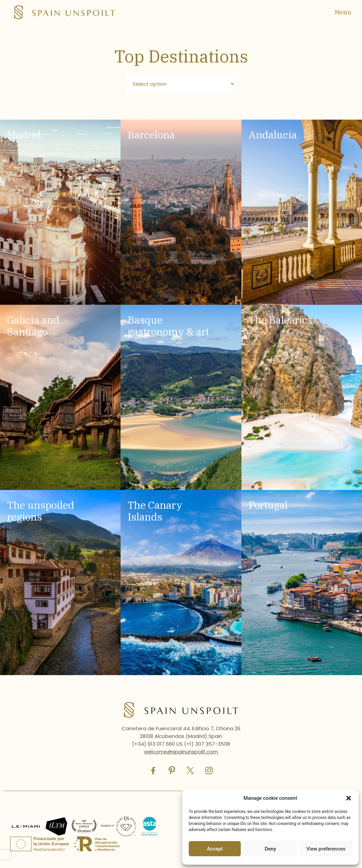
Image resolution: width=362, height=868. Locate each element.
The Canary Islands (155, 511)
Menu (343, 12)
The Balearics (281, 320)
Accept (215, 849)
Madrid (24, 135)
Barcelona (151, 135)
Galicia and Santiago (33, 326)
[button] (349, 798)
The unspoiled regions (41, 511)
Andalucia (273, 135)
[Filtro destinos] (181, 84)
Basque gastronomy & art (168, 326)
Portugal (268, 505)
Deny (270, 849)
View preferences (326, 849)
